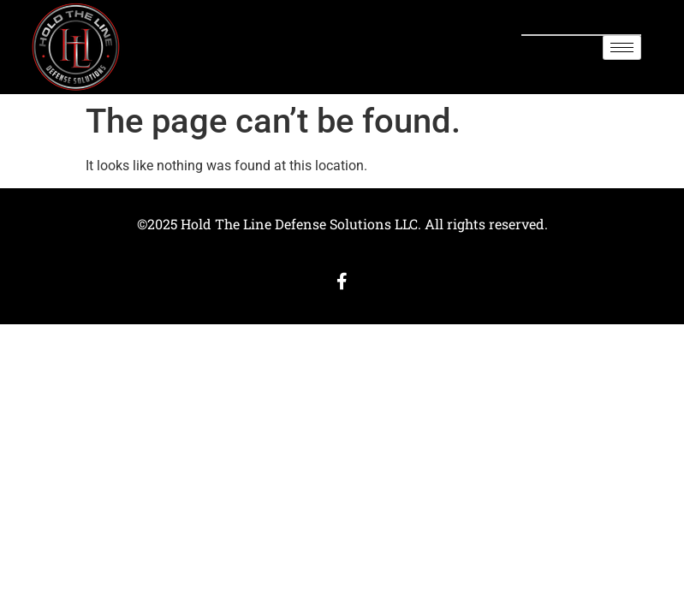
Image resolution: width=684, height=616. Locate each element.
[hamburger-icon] (622, 47)
